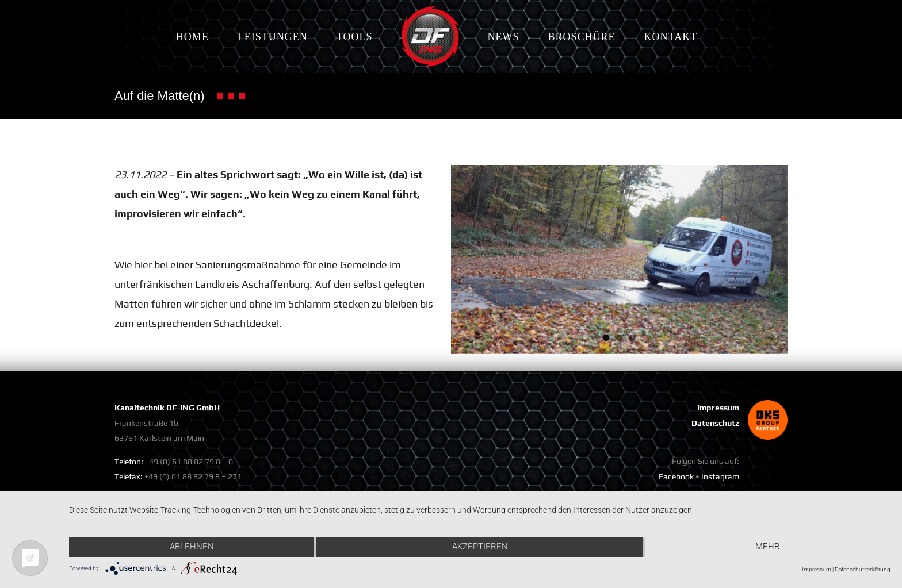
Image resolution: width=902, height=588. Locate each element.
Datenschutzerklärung (863, 569)
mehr (768, 547)
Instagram (720, 476)
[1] (619, 260)
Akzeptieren (480, 547)
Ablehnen (192, 547)
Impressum (718, 408)
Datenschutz (715, 423)
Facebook (676, 476)
